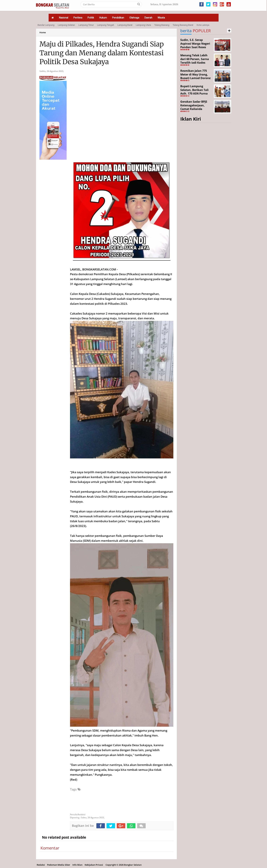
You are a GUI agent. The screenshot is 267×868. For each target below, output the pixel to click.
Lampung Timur (86, 25)
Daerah (148, 18)
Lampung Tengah (106, 25)
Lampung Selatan (66, 25)
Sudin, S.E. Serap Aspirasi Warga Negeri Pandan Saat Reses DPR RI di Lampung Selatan (195, 47)
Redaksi (41, 865)
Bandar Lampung (46, 25)
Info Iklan (77, 865)
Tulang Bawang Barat (183, 25)
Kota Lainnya (203, 25)
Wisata (161, 18)
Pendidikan (118, 18)
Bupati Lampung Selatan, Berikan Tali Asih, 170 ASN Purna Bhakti (194, 92)
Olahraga (134, 18)
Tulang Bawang (162, 25)
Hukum (103, 18)
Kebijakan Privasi (94, 865)
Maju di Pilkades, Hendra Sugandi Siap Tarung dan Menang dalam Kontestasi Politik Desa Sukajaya (102, 53)
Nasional (64, 18)
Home (43, 32)
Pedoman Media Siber (59, 865)
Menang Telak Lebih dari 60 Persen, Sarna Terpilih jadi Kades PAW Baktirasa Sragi (195, 61)
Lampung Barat (125, 25)
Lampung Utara (143, 25)
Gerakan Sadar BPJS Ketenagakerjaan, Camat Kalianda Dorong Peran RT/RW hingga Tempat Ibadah (196, 109)
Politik (91, 18)
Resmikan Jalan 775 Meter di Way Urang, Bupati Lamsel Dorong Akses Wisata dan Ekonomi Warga (195, 78)
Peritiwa (78, 18)
